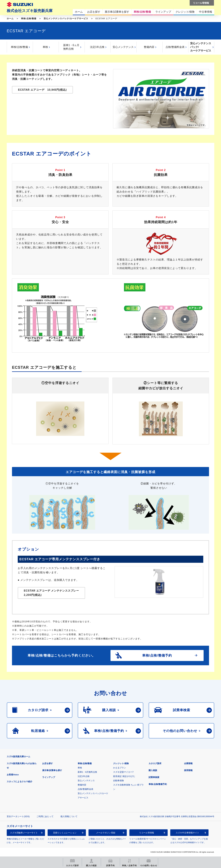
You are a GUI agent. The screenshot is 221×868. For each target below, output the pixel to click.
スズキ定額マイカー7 (123, 772)
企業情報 (188, 763)
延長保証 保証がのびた (124, 776)
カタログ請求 (155, 763)
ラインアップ (49, 777)
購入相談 (153, 770)
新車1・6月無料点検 (87, 772)
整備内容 (149, 47)
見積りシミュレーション (65, 833)
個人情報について (69, 816)
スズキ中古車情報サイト (187, 833)
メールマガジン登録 (106, 833)
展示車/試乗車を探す (52, 770)
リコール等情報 (147, 833)
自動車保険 (118, 781)
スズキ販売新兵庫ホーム (18, 757)
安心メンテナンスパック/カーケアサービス (66, 19)
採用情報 (188, 770)
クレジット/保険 (121, 763)
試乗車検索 (154, 777)
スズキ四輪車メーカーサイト (24, 833)
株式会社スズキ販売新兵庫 (30, 11)
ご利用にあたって (45, 816)
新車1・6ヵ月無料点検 (71, 47)
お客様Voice (13, 775)
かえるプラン (120, 768)
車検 (45, 47)
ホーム (10, 19)
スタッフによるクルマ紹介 (20, 782)
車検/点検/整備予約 (158, 784)
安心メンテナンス (123, 47)
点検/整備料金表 (175, 47)
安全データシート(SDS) (18, 816)
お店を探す (48, 763)
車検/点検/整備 (29, 19)
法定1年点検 (97, 47)
